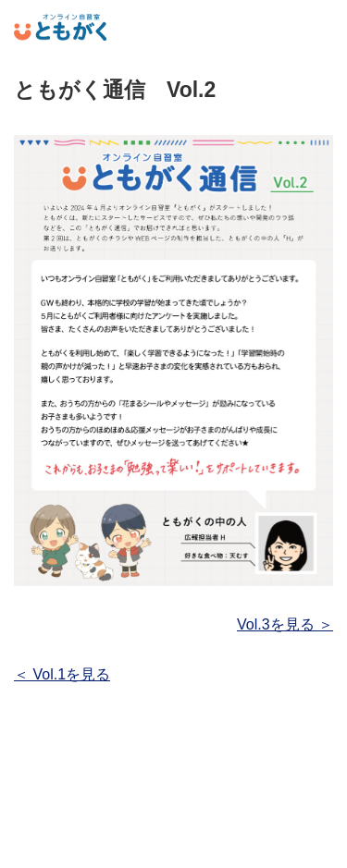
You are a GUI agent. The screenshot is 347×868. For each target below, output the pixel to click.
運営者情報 (173, 844)
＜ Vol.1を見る (62, 674)
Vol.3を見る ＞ (285, 624)
